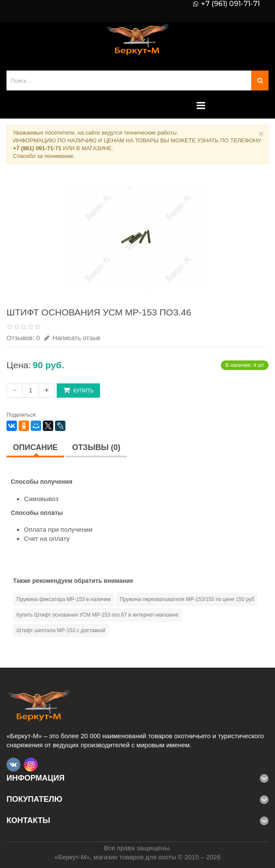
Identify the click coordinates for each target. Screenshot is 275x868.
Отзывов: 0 (23, 338)
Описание (35, 447)
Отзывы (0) (96, 447)
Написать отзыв (72, 338)
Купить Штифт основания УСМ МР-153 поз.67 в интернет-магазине (97, 615)
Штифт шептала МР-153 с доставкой (61, 630)
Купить (78, 390)
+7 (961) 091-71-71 (230, 4)
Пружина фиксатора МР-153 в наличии (63, 599)
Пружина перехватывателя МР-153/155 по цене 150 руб (187, 599)
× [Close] (261, 133)
